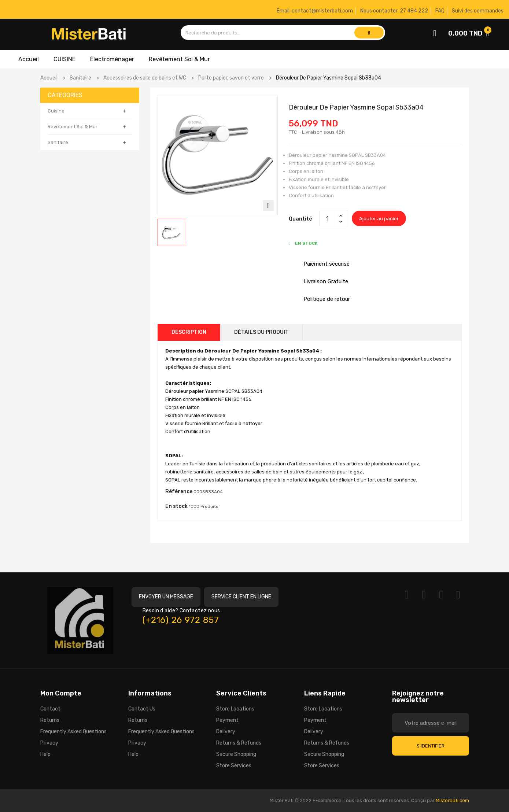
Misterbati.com (452, 800)
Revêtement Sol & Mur (179, 59)
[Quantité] (328, 218)
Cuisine (56, 111)
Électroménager (112, 59)
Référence (179, 492)
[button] (166, 597)
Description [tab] (189, 332)
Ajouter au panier (379, 219)
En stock (176, 506)
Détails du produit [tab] (261, 332)
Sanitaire (58, 142)
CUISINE (64, 59)
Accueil (29, 59)
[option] (171, 232)
